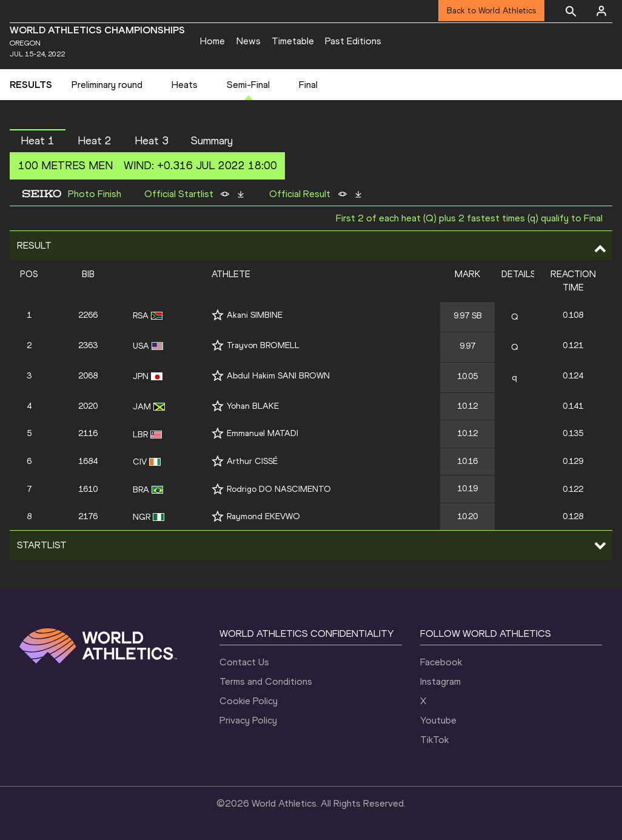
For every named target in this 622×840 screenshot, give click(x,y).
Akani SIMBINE (255, 315)
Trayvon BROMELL (263, 345)
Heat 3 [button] (152, 141)
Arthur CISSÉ (252, 461)
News (249, 41)
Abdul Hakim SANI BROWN (278, 376)
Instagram (440, 681)
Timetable (293, 41)
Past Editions (353, 41)
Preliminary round (107, 85)
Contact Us (244, 662)
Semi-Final (248, 85)
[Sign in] (601, 11)
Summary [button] (212, 141)
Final (308, 85)
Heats (185, 85)
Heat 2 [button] (95, 141)
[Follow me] (218, 315)
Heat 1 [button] (38, 141)
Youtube (438, 720)
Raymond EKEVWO (263, 516)
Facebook (441, 662)
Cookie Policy (249, 701)
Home (212, 41)
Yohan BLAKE (253, 406)
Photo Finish (95, 194)
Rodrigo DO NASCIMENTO (279, 489)
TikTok (434, 740)
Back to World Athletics (491, 11)
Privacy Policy (248, 720)
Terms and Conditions (266, 681)
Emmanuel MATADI (263, 433)
